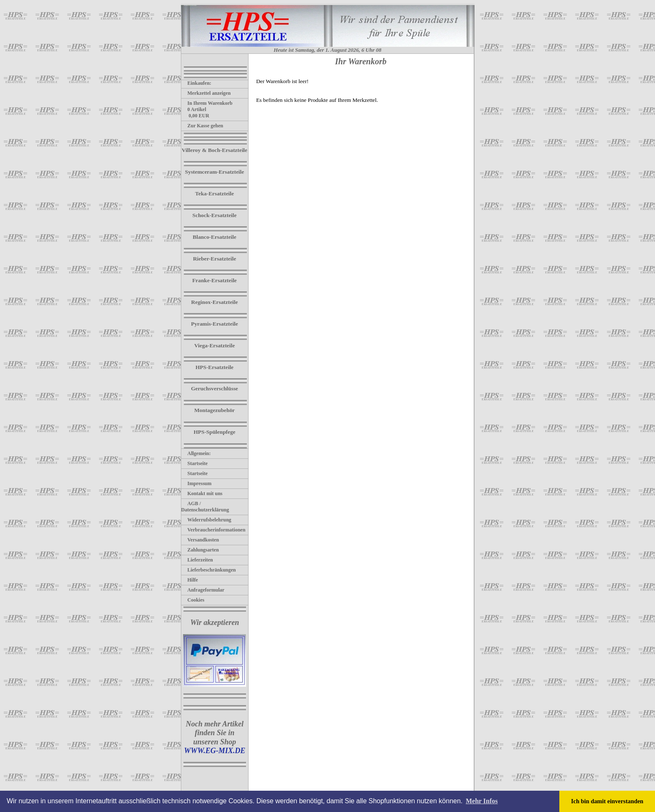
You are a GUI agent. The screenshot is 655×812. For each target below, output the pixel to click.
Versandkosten (200, 540)
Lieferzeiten (197, 560)
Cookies (193, 600)
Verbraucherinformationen (213, 530)
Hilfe (190, 580)
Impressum (197, 483)
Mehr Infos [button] (482, 801)
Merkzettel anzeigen (206, 93)
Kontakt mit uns (202, 493)
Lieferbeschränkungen (209, 570)
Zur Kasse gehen (202, 126)
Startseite (195, 463)
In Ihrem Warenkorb (207, 103)
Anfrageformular (203, 590)
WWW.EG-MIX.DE (215, 751)
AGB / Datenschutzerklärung (205, 507)
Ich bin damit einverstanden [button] (607, 801)
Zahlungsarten (200, 550)
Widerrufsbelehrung (206, 520)
